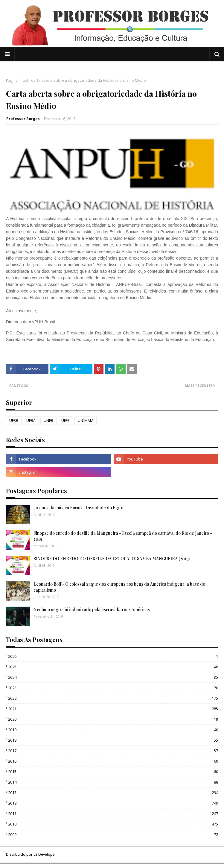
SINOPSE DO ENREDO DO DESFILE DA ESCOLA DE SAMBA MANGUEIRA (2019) (112, 559)
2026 (113, 656)
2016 (113, 761)
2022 (113, 698)
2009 (113, 834)
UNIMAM (86, 421)
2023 (113, 688)
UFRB (14, 421)
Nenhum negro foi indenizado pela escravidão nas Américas (92, 609)
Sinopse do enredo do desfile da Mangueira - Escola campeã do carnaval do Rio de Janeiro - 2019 (123, 536)
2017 (113, 751)
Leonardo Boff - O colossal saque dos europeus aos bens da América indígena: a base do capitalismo (119, 587)
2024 (113, 677)
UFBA (31, 421)
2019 (113, 730)
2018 (113, 740)
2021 (113, 709)
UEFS (65, 421)
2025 (113, 667)
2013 (113, 793)
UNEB (48, 421)
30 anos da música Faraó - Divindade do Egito (78, 508)
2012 (113, 803)
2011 (113, 814)
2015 (113, 772)
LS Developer (45, 854)
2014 (113, 782)
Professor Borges (23, 119)
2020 (113, 719)
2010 (113, 824)
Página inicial (17, 80)
